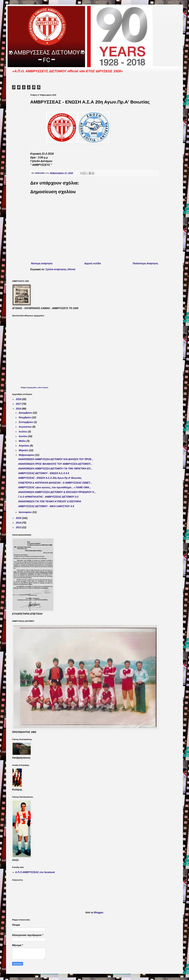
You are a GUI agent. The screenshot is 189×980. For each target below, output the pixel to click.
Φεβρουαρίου (27, 455)
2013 (19, 527)
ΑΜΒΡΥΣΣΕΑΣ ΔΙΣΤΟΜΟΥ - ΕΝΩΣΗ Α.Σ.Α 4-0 (44, 473)
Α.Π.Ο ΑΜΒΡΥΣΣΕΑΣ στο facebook (35, 872)
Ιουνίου (23, 436)
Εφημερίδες (32, 388)
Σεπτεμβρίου (26, 422)
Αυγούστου (26, 427)
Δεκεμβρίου (26, 413)
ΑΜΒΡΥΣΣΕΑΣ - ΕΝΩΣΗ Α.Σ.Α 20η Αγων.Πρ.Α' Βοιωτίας (50, 478)
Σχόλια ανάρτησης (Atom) (60, 269)
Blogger (99, 912)
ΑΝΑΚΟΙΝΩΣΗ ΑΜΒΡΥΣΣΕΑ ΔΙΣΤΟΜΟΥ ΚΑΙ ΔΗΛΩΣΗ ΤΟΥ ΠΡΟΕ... (56, 459)
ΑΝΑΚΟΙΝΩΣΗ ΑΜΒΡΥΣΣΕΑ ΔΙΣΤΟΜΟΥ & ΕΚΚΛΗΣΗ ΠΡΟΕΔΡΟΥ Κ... (57, 492)
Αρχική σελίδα (93, 263)
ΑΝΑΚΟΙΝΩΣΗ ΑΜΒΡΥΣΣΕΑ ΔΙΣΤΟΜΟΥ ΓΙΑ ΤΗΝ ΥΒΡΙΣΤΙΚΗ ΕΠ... (55, 469)
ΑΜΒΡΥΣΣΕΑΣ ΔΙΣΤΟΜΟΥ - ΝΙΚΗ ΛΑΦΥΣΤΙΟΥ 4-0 (46, 506)
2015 (19, 518)
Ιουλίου (23, 432)
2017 (19, 404)
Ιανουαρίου (26, 512)
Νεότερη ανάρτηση (42, 263)
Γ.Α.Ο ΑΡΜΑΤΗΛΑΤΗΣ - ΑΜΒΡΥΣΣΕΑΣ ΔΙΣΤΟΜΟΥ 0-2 (48, 497)
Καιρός (46, 388)
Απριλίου (24, 446)
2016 (19, 409)
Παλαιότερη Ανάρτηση (145, 263)
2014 (19, 523)
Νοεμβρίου (25, 417)
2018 (19, 399)
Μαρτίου (24, 450)
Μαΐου (23, 441)
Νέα (40, 388)
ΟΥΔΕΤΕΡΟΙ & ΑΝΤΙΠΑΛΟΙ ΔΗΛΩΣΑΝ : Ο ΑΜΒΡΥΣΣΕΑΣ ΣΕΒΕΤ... (55, 483)
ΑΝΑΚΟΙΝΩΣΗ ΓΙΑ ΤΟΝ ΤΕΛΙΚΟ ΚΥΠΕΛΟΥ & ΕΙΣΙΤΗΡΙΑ (50, 501)
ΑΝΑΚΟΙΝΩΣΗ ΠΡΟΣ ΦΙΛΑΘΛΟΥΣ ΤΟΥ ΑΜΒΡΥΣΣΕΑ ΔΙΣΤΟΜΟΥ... (55, 464)
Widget (24, 388)
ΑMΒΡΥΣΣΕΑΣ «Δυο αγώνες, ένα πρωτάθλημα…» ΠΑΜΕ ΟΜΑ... (55, 487)
